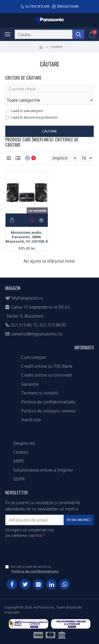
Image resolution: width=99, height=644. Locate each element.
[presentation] (42, 549)
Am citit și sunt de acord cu (32, 569)
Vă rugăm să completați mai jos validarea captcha (29, 533)
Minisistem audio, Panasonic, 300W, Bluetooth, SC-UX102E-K (27, 237)
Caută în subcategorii (24, 111)
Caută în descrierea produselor (32, 117)
